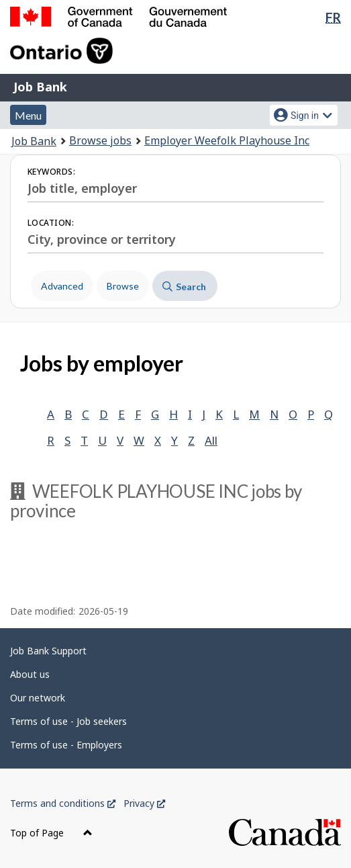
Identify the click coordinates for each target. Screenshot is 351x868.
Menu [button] (28, 115)
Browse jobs (100, 140)
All (211, 440)
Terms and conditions (63, 803)
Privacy (144, 803)
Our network (38, 698)
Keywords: (51, 172)
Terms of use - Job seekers (68, 721)
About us (30, 674)
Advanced (62, 286)
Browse (123, 286)
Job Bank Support (48, 651)
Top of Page (51, 833)
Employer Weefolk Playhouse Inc (227, 140)
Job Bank (40, 87)
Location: (51, 223)
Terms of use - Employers (66, 745)
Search (184, 287)
